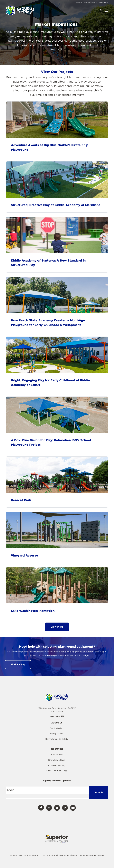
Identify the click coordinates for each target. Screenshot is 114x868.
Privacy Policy (65, 855)
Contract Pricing (57, 765)
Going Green (57, 734)
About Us (57, 723)
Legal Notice (51, 855)
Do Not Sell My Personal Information (88, 855)
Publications (57, 754)
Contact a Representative (87, 3)
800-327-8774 (104, 3)
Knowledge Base (57, 760)
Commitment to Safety (57, 739)
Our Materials (57, 728)
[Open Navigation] (107, 11)
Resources (57, 749)
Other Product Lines (57, 771)
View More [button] (57, 627)
